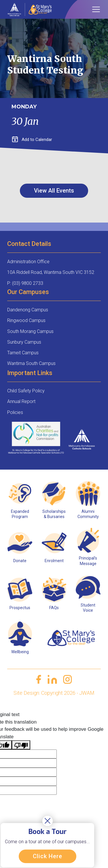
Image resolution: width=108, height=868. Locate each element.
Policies (15, 412)
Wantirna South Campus (31, 363)
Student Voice (88, 608)
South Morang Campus (30, 331)
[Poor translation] (21, 745)
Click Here (48, 856)
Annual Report (21, 401)
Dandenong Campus (28, 310)
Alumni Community (88, 514)
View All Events (54, 191)
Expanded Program (20, 514)
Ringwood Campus (26, 320)
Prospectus (20, 608)
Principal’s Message (88, 561)
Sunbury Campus (24, 342)
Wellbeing (20, 652)
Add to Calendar (32, 140)
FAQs (54, 608)
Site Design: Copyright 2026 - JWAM (54, 693)
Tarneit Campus (23, 353)
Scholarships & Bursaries (54, 514)
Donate (20, 561)
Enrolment (54, 561)
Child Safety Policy (26, 391)
